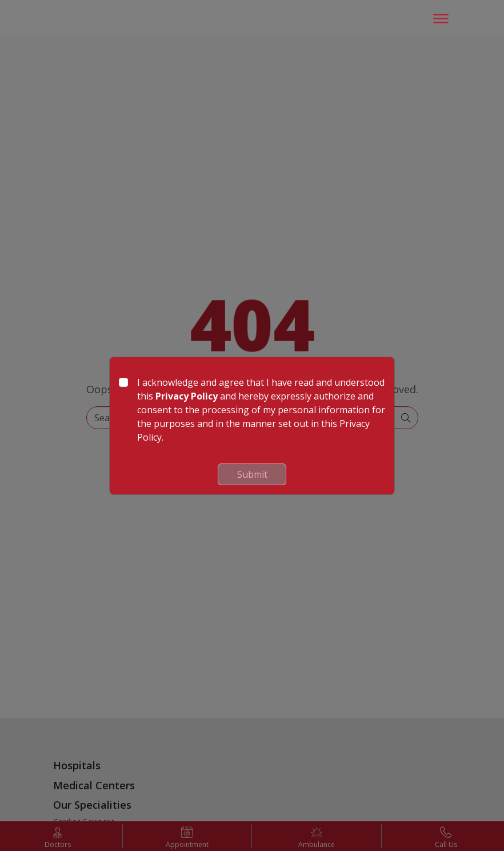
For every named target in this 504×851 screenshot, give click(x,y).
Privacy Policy (187, 396)
